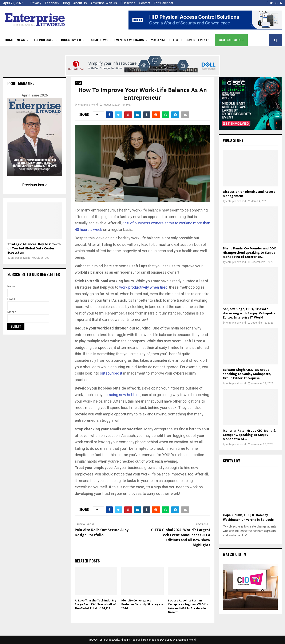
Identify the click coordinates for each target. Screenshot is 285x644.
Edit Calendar (163, 3)
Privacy (36, 3)
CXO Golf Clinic (231, 40)
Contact (145, 3)
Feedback (52, 3)
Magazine (158, 40)
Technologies (43, 40)
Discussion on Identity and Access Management (249, 194)
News (21, 40)
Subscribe (128, 3)
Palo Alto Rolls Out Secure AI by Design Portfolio (102, 533)
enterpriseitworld (88, 105)
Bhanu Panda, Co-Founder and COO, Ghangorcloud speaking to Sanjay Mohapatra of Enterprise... (250, 253)
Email (11, 299)
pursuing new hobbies (122, 395)
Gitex (174, 40)
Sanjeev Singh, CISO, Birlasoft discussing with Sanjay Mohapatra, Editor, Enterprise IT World (250, 313)
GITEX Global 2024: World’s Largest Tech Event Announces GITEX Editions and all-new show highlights (181, 538)
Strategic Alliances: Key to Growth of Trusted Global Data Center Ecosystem (34, 248)
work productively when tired (143, 287)
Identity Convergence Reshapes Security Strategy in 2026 (142, 604)
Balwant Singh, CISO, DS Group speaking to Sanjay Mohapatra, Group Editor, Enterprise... (247, 374)
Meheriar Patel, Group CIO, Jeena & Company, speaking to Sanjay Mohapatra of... (249, 435)
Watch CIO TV (234, 554)
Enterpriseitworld (186, 640)
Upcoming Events (195, 40)
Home (9, 40)
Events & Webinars (129, 40)
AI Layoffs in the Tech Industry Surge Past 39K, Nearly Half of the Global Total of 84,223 (95, 604)
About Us (80, 3)
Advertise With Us (104, 3)
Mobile (12, 312)
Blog (66, 3)
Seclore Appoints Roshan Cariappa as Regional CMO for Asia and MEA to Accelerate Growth (188, 606)
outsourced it (111, 373)
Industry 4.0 (71, 40)
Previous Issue (35, 185)
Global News (98, 40)
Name (11, 286)
